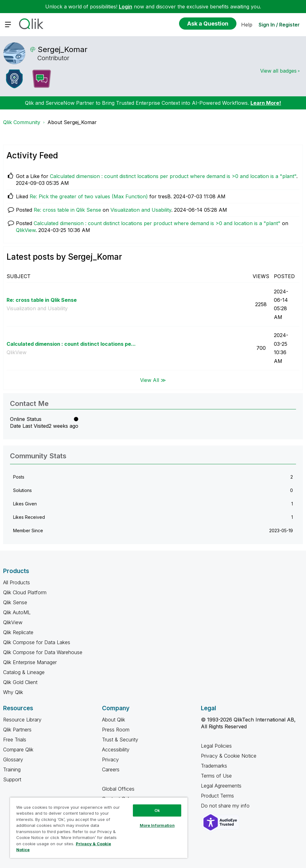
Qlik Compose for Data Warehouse (43, 652)
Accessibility (116, 750)
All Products (17, 582)
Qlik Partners (17, 730)
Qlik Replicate (18, 632)
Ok (157, 810)
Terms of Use (216, 776)
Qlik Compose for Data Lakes (37, 642)
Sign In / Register (279, 25)
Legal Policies (216, 746)
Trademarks (214, 766)
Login (126, 7)
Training (12, 769)
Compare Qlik (18, 750)
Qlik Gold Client (20, 682)
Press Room (116, 730)
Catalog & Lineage (24, 672)
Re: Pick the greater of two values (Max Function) (89, 196)
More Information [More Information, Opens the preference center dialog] (157, 825)
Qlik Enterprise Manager (30, 662)
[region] (99, 828)
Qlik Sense (15, 602)
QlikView (26, 230)
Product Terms (217, 796)
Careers (111, 769)
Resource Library (22, 720)
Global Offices (118, 789)
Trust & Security (120, 740)
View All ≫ (153, 380)
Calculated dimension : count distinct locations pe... (71, 344)
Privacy (110, 759)
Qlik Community (22, 122)
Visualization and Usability (141, 210)
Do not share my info (226, 806)
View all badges (278, 71)
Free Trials (15, 740)
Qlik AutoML (17, 612)
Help (247, 25)
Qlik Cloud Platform (25, 592)
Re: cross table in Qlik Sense (67, 210)
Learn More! (266, 103)
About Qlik (114, 720)
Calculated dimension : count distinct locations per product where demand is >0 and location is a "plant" (173, 176)
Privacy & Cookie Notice (229, 756)
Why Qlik (13, 692)
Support (12, 779)
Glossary (13, 759)
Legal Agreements (221, 786)
